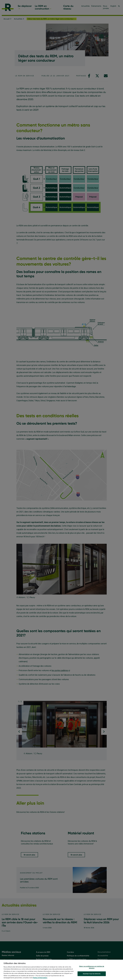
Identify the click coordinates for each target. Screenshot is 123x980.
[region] (61, 970)
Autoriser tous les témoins (92, 974)
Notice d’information (40, 978)
